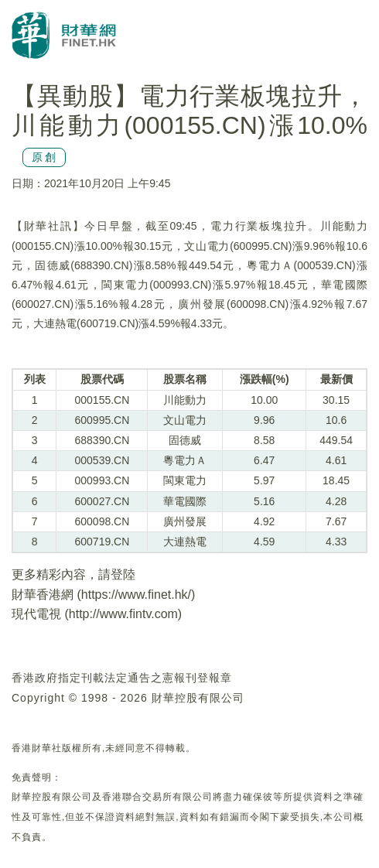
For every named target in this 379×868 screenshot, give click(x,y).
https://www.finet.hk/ (136, 595)
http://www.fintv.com (123, 614)
